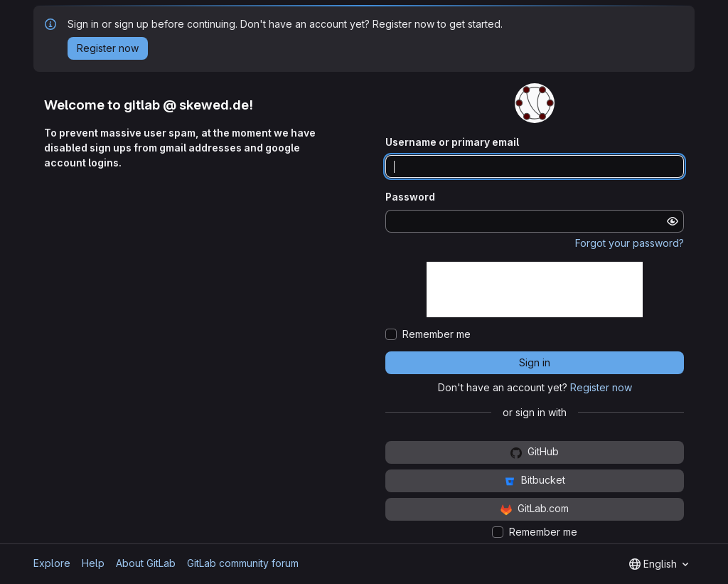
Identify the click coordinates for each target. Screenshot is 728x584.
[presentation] (535, 290)
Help (93, 563)
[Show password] (673, 221)
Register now (601, 387)
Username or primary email (452, 142)
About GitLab (146, 563)
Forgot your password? (630, 243)
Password (410, 197)
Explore (52, 563)
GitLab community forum (243, 563)
